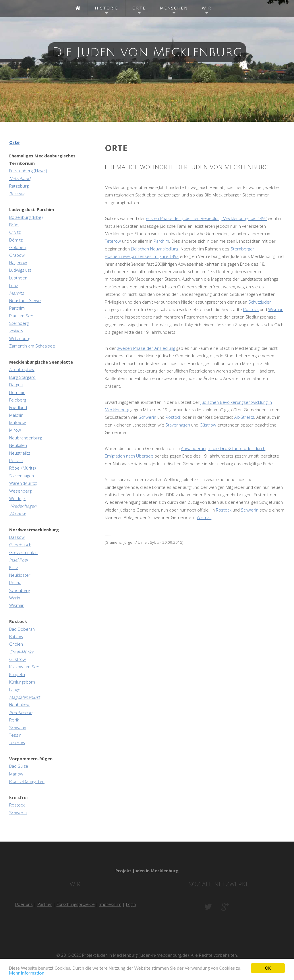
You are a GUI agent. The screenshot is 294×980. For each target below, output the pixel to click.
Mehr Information (27, 974)
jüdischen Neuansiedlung (155, 249)
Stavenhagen (178, 425)
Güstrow (208, 425)
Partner (45, 904)
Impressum (110, 904)
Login (131, 904)
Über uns (24, 904)
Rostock (251, 309)
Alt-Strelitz (244, 417)
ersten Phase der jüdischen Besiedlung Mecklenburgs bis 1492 (206, 218)
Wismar (275, 309)
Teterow (113, 241)
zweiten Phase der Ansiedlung (146, 348)
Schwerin (147, 417)
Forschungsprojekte (76, 904)
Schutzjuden (260, 302)
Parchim (161, 241)
